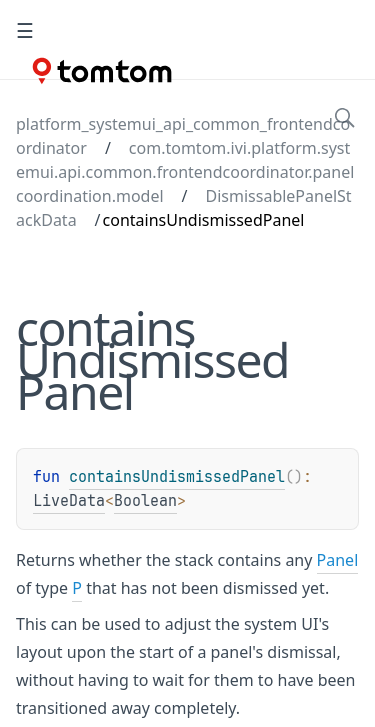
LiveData (69, 501)
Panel (338, 560)
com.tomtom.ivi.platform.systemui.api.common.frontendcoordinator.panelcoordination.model (185, 172)
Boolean (145, 501)
